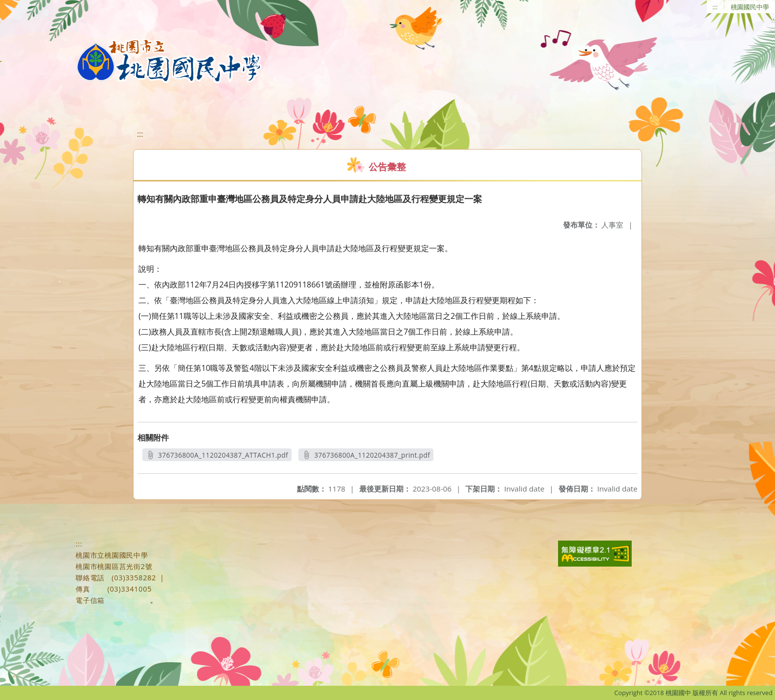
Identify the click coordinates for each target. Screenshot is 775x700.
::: (715, 7)
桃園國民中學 (750, 7)
